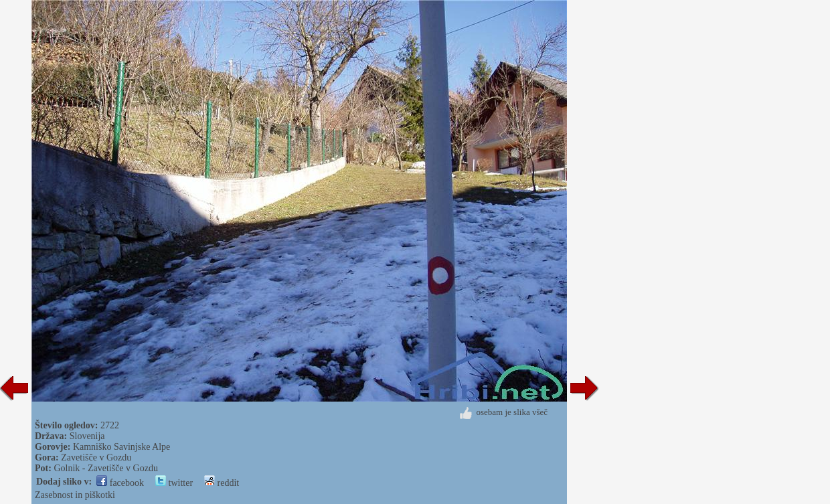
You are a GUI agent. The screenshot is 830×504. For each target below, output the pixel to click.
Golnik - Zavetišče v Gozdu (106, 468)
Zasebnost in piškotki (75, 495)
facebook (120, 483)
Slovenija (87, 436)
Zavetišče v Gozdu (96, 457)
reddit (222, 483)
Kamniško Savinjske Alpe (121, 447)
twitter (174, 483)
